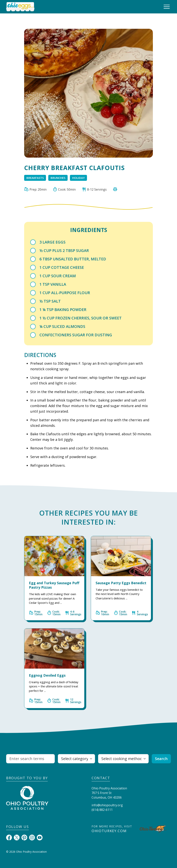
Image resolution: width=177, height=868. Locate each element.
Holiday (78, 178)
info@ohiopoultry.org (107, 805)
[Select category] (76, 759)
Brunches (58, 178)
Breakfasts (35, 178)
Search (161, 759)
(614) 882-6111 (102, 810)
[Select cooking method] (123, 759)
